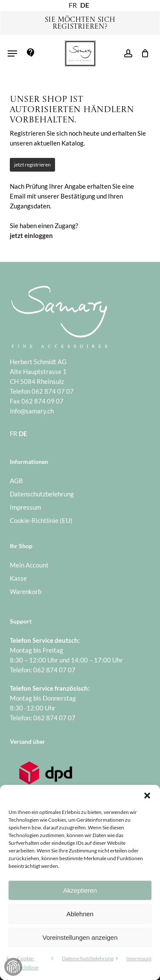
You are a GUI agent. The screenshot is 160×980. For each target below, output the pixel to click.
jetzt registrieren (32, 165)
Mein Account (29, 565)
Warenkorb (26, 591)
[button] (147, 796)
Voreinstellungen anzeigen (80, 937)
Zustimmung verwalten (13, 967)
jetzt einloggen (31, 235)
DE (85, 5)
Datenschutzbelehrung (88, 958)
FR (73, 5)
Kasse (18, 578)
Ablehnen (80, 914)
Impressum (139, 958)
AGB (16, 481)
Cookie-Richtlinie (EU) (41, 520)
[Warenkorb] (143, 53)
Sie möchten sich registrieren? (80, 24)
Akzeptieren (80, 890)
